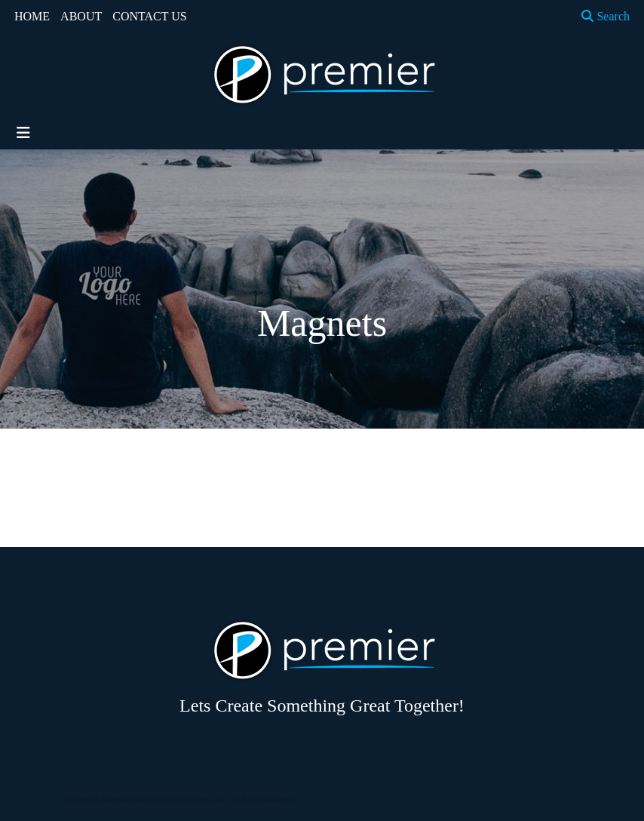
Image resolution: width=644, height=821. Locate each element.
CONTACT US (149, 16)
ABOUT (81, 16)
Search (606, 16)
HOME (32, 16)
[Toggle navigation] (23, 133)
